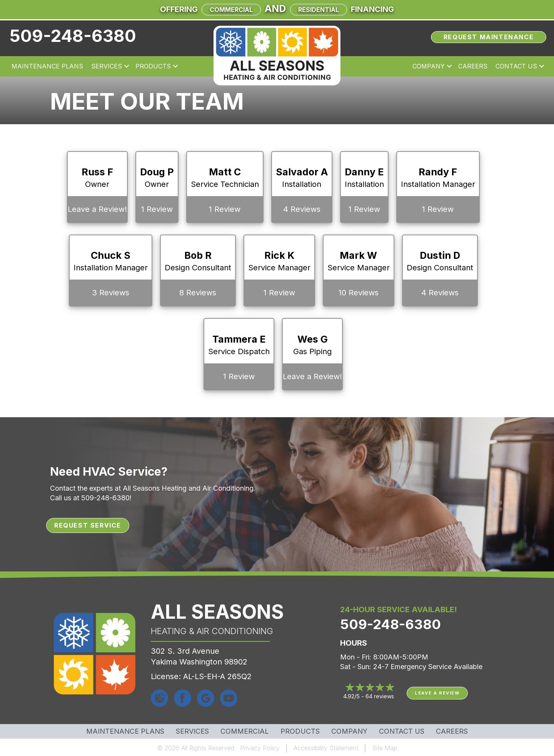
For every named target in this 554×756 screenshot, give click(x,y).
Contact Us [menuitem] (516, 66)
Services (192, 731)
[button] (127, 66)
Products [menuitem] (153, 66)
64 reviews (380, 696)
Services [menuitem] (107, 66)
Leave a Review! (97, 209)
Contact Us (402, 731)
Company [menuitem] (429, 66)
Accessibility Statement (326, 748)
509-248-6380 (73, 36)
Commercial (231, 10)
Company (349, 731)
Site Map (385, 748)
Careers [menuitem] (473, 66)
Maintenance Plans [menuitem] (47, 66)
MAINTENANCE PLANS (125, 731)
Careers (452, 731)
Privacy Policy (260, 748)
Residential (319, 10)
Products (300, 731)
